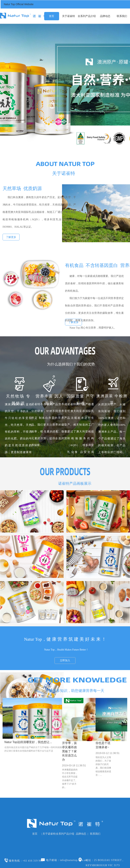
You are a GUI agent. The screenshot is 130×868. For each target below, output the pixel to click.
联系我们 (122, 16)
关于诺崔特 (68, 16)
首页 (52, 16)
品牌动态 (105, 16)
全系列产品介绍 (87, 16)
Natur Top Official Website (19, 4)
